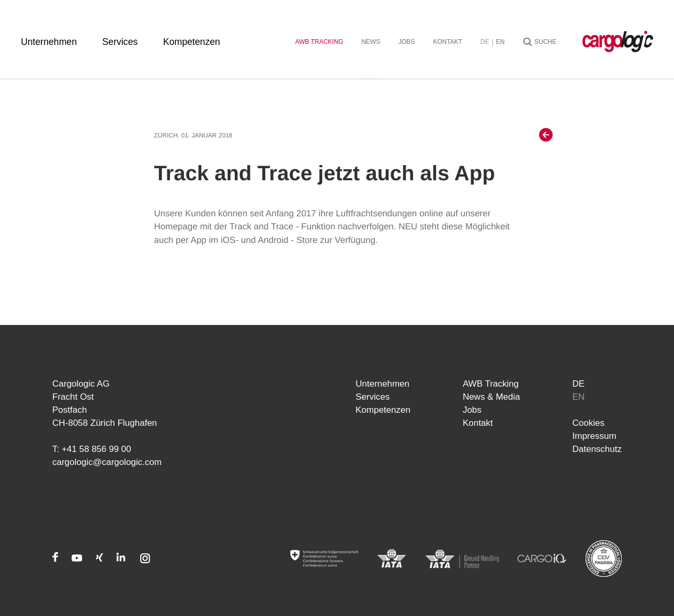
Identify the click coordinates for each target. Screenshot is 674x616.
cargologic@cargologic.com (107, 462)
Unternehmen (49, 42)
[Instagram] (145, 559)
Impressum (595, 436)
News (371, 42)
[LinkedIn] (121, 559)
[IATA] (392, 558)
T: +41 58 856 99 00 (92, 449)
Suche (545, 42)
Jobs (407, 42)
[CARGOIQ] (542, 558)
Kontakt (448, 42)
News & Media (492, 397)
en (501, 42)
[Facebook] (55, 559)
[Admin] (324, 558)
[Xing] (99, 559)
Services (120, 42)
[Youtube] (77, 559)
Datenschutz (597, 449)
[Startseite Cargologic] (618, 42)
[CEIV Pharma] (604, 558)
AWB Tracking (319, 42)
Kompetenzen (192, 42)
